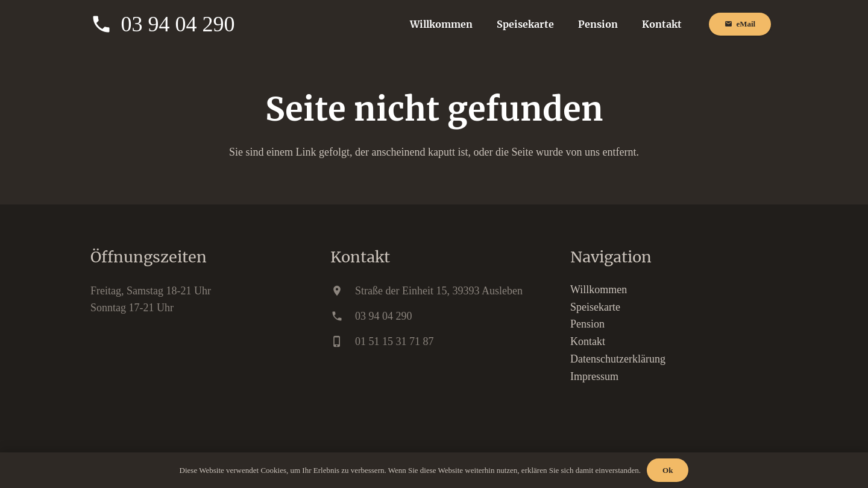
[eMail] (740, 24)
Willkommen (599, 290)
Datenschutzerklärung (618, 359)
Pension (587, 324)
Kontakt (588, 341)
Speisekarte (595, 307)
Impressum (594, 376)
